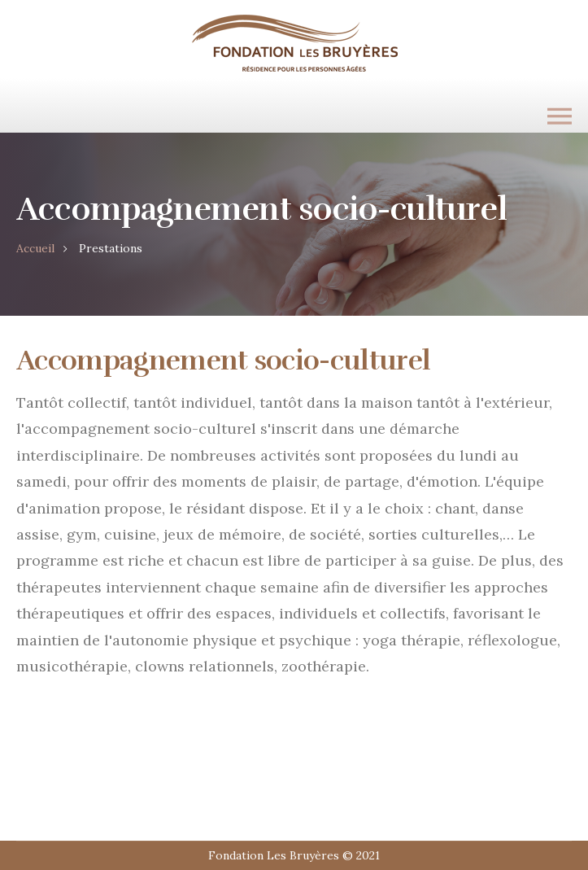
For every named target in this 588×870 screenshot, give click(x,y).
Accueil (35, 248)
